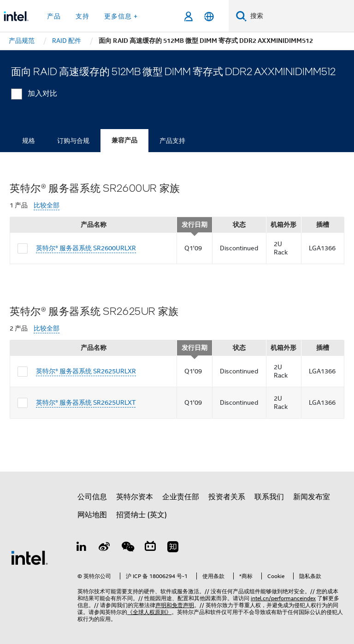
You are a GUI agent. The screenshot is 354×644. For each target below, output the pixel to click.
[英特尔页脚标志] (29, 557)
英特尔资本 (135, 497)
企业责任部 (181, 497)
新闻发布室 (312, 497)
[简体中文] (209, 16)
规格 (29, 141)
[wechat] (127, 548)
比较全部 (47, 205)
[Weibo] (105, 548)
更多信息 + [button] (121, 16)
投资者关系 (227, 497)
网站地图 (92, 515)
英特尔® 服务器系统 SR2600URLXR (86, 248)
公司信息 (92, 497)
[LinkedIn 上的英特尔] (82, 548)
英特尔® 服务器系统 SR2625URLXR (86, 371)
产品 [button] (54, 16)
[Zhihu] (173, 548)
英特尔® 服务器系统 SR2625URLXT (86, 402)
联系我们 (269, 497)
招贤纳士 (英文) (142, 515)
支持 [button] (83, 16)
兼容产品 (124, 140)
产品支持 (172, 141)
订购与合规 (73, 141)
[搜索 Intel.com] (300, 16)
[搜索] (241, 16)
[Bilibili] (150, 548)
